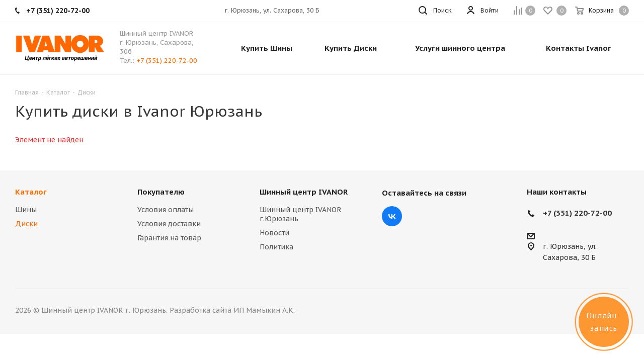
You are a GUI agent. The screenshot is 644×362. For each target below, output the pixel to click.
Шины (26, 210)
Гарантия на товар (169, 238)
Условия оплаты (166, 210)
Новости (274, 233)
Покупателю (161, 192)
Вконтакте (392, 216)
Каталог (31, 192)
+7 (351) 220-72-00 (167, 61)
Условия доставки (169, 224)
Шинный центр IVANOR (304, 192)
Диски (26, 224)
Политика (276, 247)
